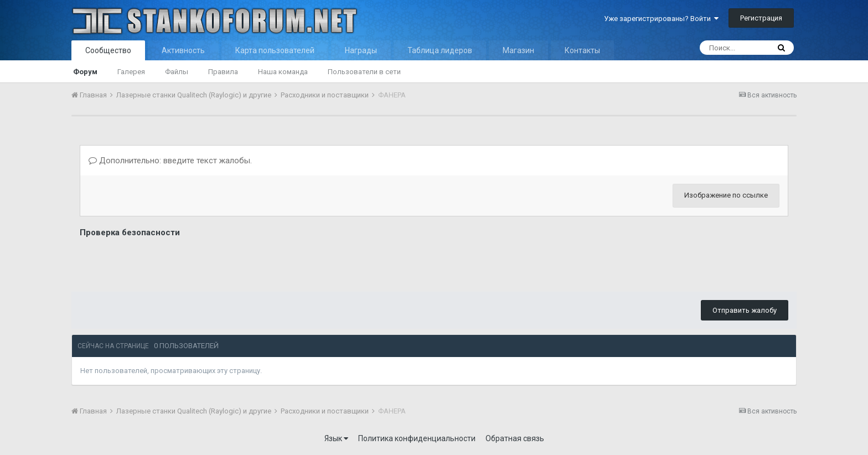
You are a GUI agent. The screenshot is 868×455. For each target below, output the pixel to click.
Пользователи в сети (364, 72)
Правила (223, 72)
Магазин (518, 50)
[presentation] (164, 262)
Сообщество (108, 50)
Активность (183, 50)
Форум (85, 72)
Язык (336, 438)
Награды (361, 50)
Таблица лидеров (440, 50)
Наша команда (283, 72)
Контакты (582, 50)
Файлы (177, 72)
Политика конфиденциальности (417, 438)
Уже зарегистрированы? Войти (661, 19)
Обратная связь (515, 438)
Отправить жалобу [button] (745, 310)
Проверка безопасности (130, 232)
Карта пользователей (275, 50)
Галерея (131, 72)
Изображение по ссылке (726, 195)
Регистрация (761, 18)
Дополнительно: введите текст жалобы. (170, 161)
